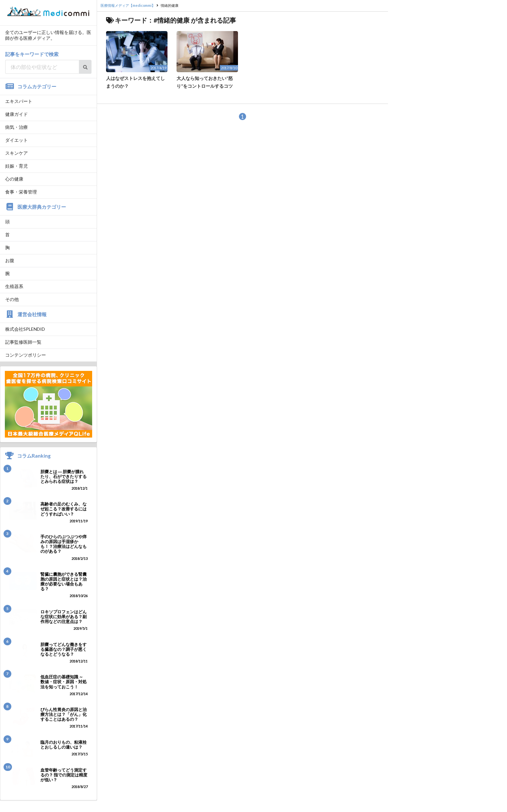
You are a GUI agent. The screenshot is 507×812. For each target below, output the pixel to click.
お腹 (10, 260)
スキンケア (16, 153)
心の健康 (14, 179)
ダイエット (16, 140)
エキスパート (19, 101)
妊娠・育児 (16, 166)
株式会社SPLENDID (25, 329)
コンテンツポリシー (26, 355)
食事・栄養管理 (21, 192)
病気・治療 (16, 127)
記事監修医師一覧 (23, 342)
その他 (12, 299)
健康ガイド (16, 114)
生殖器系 (14, 286)
